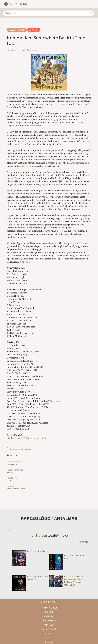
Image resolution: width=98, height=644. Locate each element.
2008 (9, 480)
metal (10, 489)
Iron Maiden (12, 464)
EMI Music (11, 472)
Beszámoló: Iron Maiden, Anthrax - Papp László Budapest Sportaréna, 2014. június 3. (67, 581)
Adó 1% (49, 638)
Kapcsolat (49, 625)
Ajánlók (34, 30)
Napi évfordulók (49, 608)
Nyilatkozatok (49, 629)
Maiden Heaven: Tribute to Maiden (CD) (26, 438)
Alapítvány (49, 616)
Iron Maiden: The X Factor (30, 551)
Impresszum (49, 620)
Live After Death (25, 166)
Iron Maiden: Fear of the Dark (67, 557)
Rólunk (49, 612)
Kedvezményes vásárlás (20, 449)
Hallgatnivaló (17, 30)
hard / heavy (19, 489)
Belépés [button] (49, 642)
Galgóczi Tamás (18, 50)
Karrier (49, 633)
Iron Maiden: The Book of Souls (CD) (30, 578)
